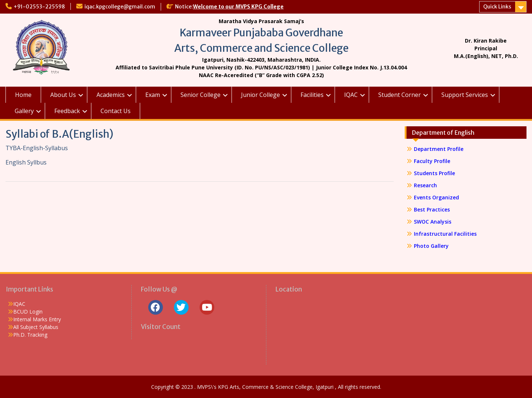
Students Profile (434, 173)
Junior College (260, 95)
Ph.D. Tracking (30, 335)
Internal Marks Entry (37, 319)
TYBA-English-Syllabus (37, 148)
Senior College (201, 95)
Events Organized (436, 197)
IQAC (351, 95)
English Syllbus (26, 162)
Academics (111, 95)
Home (23, 95)
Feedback (67, 111)
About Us (63, 95)
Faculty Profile (432, 161)
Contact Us (116, 111)
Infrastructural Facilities (445, 234)
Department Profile (439, 149)
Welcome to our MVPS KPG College (238, 7)
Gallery (24, 111)
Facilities (312, 95)
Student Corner (400, 95)
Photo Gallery (431, 246)
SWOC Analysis (433, 222)
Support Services (465, 95)
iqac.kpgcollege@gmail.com (120, 7)
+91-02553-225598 (39, 7)
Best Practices (432, 209)
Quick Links (497, 7)
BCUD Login (28, 312)
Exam (153, 95)
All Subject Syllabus (36, 327)
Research (425, 185)
